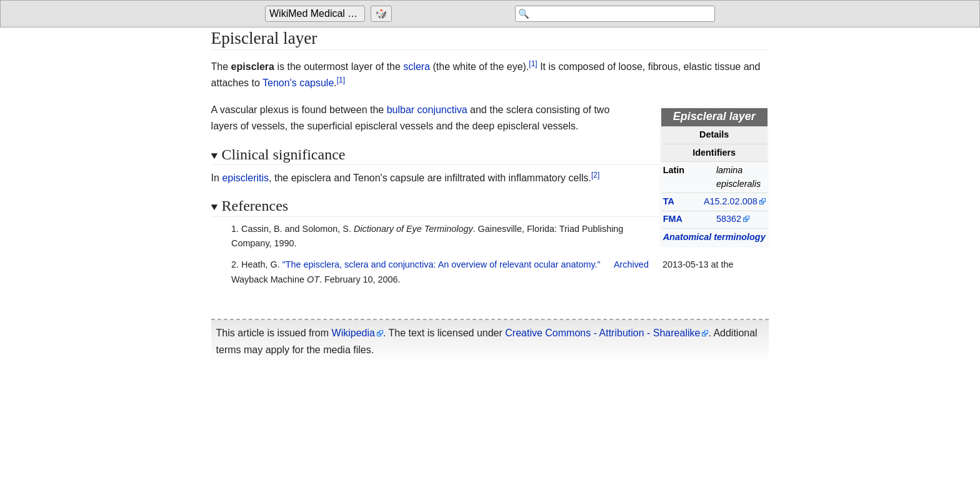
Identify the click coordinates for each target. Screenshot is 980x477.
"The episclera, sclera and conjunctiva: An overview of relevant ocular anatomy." (442, 264)
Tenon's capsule (298, 83)
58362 (729, 219)
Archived (631, 264)
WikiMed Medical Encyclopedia (317, 13)
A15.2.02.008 (731, 201)
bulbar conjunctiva (427, 110)
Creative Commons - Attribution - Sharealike (602, 333)
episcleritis (245, 178)
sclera (417, 67)
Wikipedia (353, 333)
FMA (673, 219)
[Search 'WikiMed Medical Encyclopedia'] (615, 14)
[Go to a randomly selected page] (383, 14)
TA (669, 201)
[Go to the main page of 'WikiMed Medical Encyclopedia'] (317, 14)
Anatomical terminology (714, 237)
